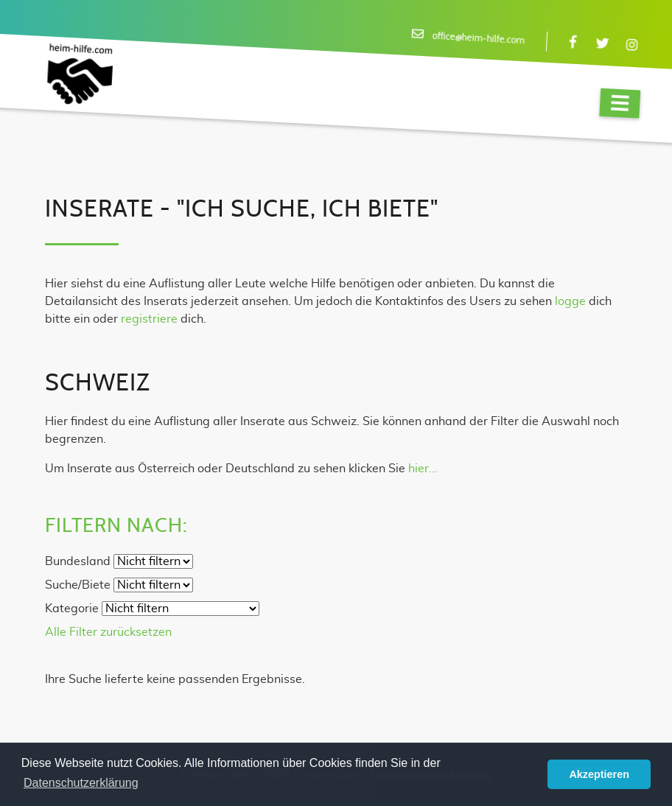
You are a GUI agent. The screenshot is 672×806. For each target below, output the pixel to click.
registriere (149, 319)
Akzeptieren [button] (599, 774)
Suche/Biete (78, 585)
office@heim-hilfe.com (478, 39)
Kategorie (72, 609)
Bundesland (78, 561)
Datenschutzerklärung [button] (81, 783)
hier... (423, 469)
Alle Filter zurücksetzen (108, 632)
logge (570, 301)
